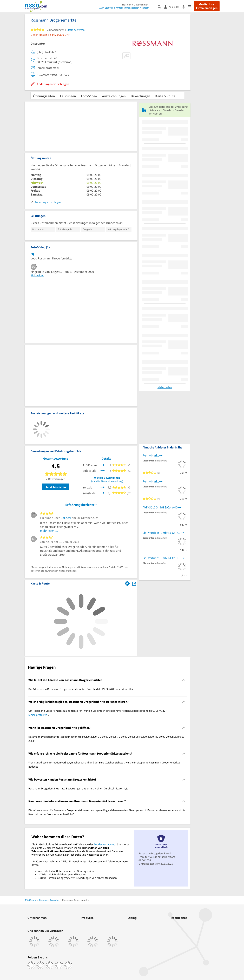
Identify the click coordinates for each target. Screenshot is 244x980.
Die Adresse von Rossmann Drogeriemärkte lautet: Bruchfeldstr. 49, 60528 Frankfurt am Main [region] (81, 689)
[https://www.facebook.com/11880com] (31, 965)
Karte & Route (165, 96)
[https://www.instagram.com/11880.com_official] (41, 965)
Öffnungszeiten (44, 96)
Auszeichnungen (114, 96)
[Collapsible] (184, 680)
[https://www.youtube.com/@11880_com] (68, 965)
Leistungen (68, 96)
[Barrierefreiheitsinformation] (185, 7)
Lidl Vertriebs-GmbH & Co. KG (161, 533)
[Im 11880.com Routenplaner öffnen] (127, 583)
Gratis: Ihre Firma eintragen (207, 6)
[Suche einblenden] (161, 7)
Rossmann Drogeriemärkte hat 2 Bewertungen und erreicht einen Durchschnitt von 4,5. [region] (78, 788)
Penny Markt (151, 455)
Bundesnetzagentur (105, 844)
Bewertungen (140, 96)
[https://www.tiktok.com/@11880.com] (50, 965)
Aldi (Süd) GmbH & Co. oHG (160, 507)
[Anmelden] (173, 7)
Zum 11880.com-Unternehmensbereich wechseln (124, 8)
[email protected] (38, 715)
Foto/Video (89, 96)
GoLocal (66, 518)
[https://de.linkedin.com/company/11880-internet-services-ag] (59, 965)
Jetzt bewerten (56, 487)
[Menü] (191, 7)
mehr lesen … (49, 531)
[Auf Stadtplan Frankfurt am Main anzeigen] (134, 583)
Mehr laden (165, 387)
